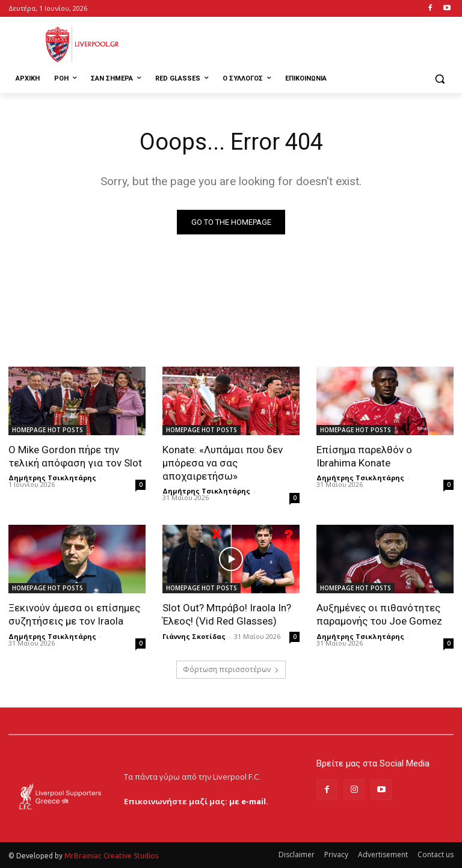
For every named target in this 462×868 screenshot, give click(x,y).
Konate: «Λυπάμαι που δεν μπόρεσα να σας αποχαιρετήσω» (223, 463)
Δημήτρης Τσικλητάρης (52, 478)
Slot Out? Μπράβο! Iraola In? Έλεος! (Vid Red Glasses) (227, 614)
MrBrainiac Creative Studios (111, 856)
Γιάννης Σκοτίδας (194, 636)
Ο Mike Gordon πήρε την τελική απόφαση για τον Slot (75, 456)
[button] (439, 79)
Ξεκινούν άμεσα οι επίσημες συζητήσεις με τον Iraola (74, 614)
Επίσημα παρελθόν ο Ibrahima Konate (364, 456)
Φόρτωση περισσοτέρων (231, 669)
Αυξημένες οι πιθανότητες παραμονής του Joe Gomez (379, 614)
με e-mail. (249, 801)
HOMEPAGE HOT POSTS (48, 430)
